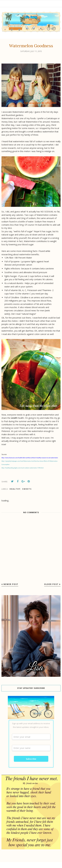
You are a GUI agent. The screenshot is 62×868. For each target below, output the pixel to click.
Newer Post (11, 584)
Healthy (15, 489)
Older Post (51, 584)
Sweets (27, 489)
